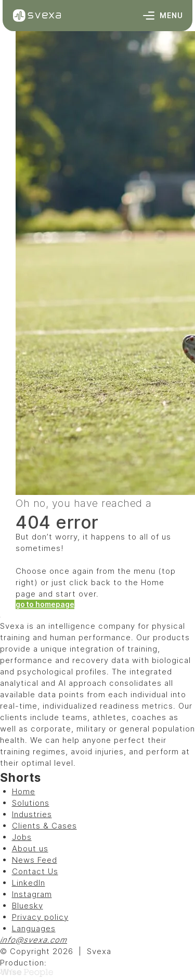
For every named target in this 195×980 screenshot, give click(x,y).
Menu (163, 16)
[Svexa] (37, 16)
